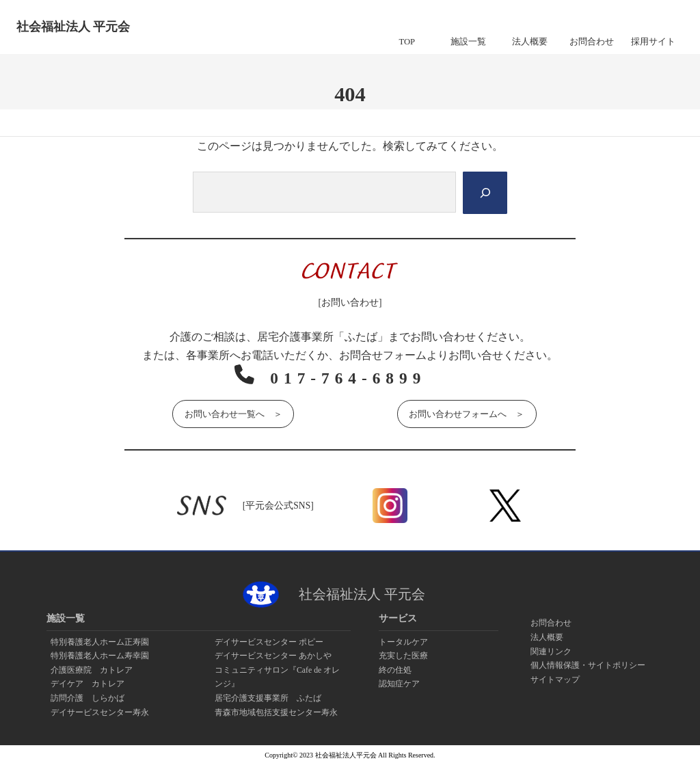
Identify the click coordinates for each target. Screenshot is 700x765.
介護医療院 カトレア (92, 670)
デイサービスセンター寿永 (100, 712)
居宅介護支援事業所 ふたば (268, 698)
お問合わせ (551, 623)
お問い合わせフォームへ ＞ (467, 413)
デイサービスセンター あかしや (273, 656)
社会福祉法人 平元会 (73, 27)
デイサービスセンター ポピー (269, 642)
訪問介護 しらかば (87, 698)
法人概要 (547, 637)
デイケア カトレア (87, 684)
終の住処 (395, 670)
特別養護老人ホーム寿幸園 (100, 656)
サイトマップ (555, 680)
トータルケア (403, 642)
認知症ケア (399, 684)
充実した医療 (403, 656)
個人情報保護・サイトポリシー (588, 665)
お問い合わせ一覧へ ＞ (233, 413)
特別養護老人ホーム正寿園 (100, 642)
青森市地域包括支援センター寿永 (276, 712)
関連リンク (551, 652)
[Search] (484, 193)
